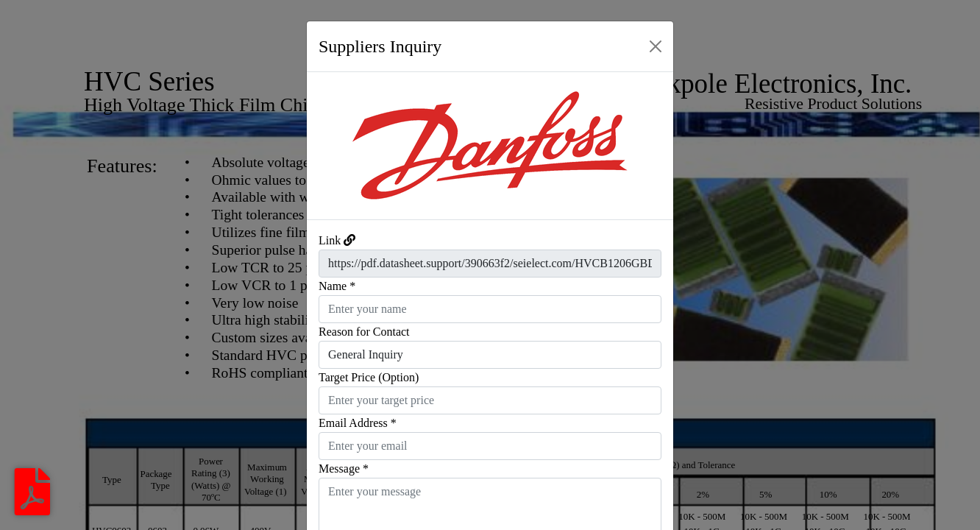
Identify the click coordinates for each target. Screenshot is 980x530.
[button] (334, 146)
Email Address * (358, 423)
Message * (344, 469)
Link (330, 240)
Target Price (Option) (369, 377)
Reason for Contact (364, 332)
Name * (337, 286)
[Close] (656, 46)
